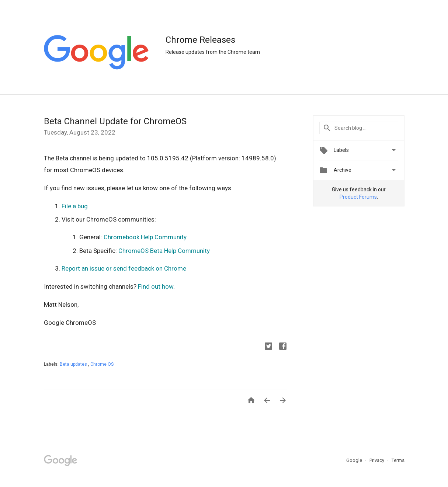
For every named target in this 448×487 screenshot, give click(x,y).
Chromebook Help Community (145, 237)
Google (355, 460)
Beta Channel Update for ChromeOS (115, 121)
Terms (398, 460)
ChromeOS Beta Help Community (164, 251)
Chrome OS (102, 364)
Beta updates (74, 364)
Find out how (156, 286)
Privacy (377, 460)
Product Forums (358, 197)
